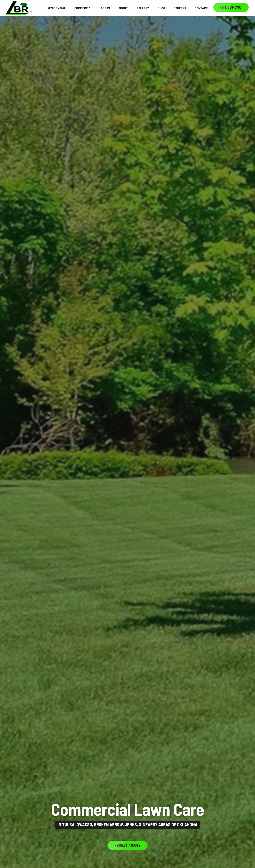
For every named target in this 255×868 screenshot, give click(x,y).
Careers (180, 8)
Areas (105, 8)
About (123, 8)
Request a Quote (127, 845)
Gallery (143, 8)
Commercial (83, 8)
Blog (161, 8)
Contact (201, 8)
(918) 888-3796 (231, 7)
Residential (57, 8)
